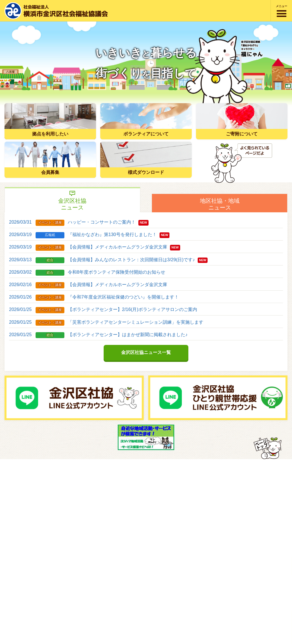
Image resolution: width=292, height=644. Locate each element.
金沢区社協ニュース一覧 (146, 352)
